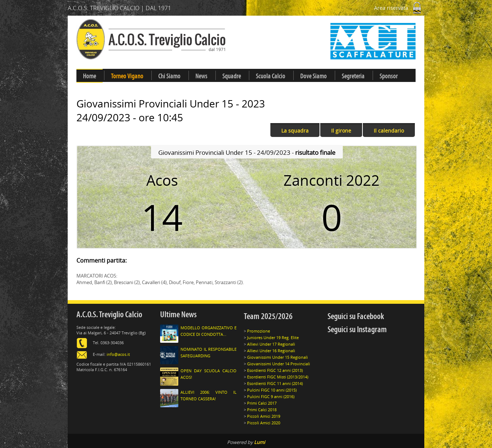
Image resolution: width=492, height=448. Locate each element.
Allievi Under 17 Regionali (271, 344)
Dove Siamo (314, 76)
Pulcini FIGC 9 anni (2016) (271, 396)
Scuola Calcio (271, 76)
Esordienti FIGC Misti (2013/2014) (278, 377)
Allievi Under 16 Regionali (271, 351)
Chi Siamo (169, 76)
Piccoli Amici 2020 (264, 423)
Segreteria (353, 76)
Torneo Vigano (127, 76)
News (201, 76)
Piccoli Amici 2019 (264, 416)
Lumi (259, 442)
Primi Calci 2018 (262, 410)
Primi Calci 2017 (262, 403)
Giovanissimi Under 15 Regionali (277, 357)
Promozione (259, 331)
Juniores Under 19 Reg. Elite (273, 337)
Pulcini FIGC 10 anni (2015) (272, 390)
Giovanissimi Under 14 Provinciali (279, 364)
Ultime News (178, 315)
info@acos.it (118, 354)
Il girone (341, 131)
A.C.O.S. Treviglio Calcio (109, 315)
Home (90, 76)
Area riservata (399, 8)
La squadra (295, 131)
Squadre (232, 76)
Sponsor (389, 76)
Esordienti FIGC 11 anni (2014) (275, 383)
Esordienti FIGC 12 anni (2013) (275, 370)
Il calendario (389, 131)
